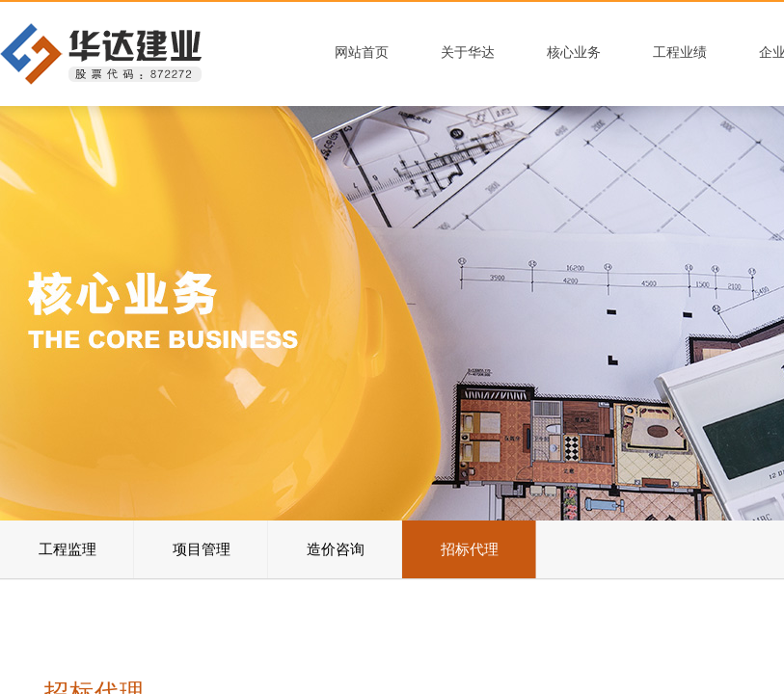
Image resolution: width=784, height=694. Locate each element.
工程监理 (68, 549)
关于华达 (468, 53)
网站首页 (362, 53)
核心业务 (574, 53)
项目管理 (202, 549)
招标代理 (470, 549)
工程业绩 (680, 53)
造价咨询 (336, 549)
